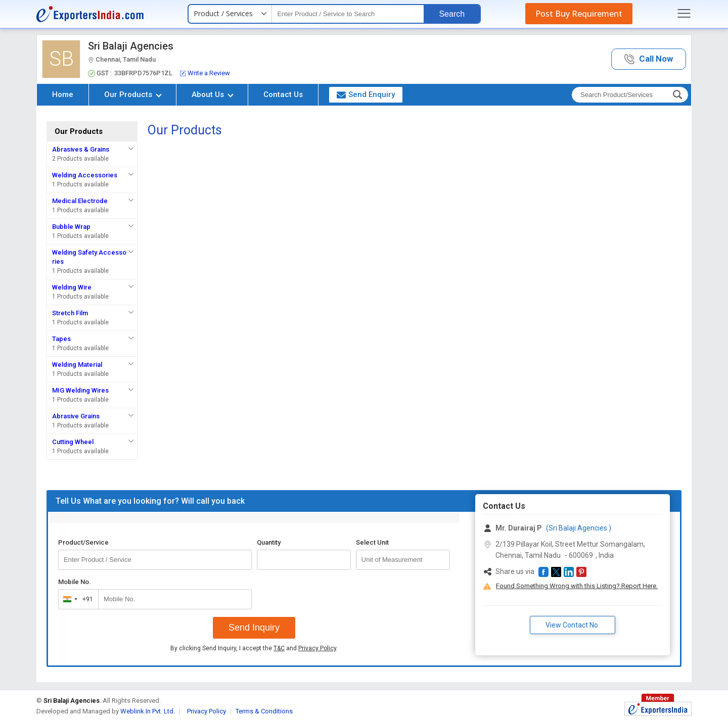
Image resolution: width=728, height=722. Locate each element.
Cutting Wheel (73, 442)
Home (63, 94)
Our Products (133, 94)
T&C (279, 648)
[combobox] (76, 599)
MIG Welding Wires (80, 390)
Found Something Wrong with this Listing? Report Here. (577, 586)
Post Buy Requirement (579, 14)
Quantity (269, 542)
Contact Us (283, 94)
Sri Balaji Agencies (131, 46)
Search (452, 14)
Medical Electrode (80, 201)
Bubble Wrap (71, 227)
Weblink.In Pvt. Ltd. (148, 711)
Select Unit (372, 542)
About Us (213, 94)
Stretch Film (70, 313)
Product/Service (83, 542)
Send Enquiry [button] (366, 94)
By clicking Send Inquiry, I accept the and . (254, 648)
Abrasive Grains (76, 416)
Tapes (61, 339)
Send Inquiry (254, 628)
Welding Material (77, 365)
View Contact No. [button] (573, 625)
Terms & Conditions (264, 711)
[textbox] (348, 14)
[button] (649, 59)
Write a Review (205, 73)
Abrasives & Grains (81, 149)
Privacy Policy (317, 648)
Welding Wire (72, 287)
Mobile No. (75, 582)
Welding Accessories (85, 175)
